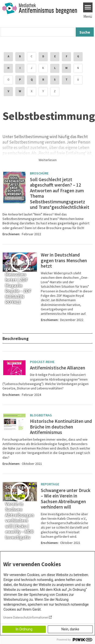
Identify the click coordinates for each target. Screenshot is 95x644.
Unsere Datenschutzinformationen (26, 618)
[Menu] (88, 7)
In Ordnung (24, 629)
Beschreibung (16, 339)
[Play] (21, 262)
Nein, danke (70, 629)
